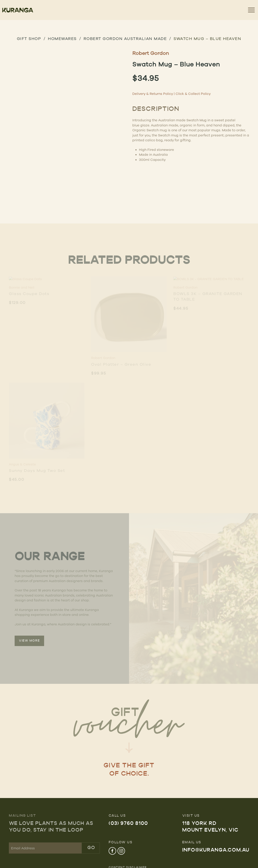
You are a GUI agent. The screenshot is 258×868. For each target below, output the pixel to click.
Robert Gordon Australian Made (125, 38)
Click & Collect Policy (193, 94)
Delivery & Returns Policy (153, 94)
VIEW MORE (29, 641)
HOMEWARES (62, 38)
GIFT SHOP (29, 38)
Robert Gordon (151, 53)
